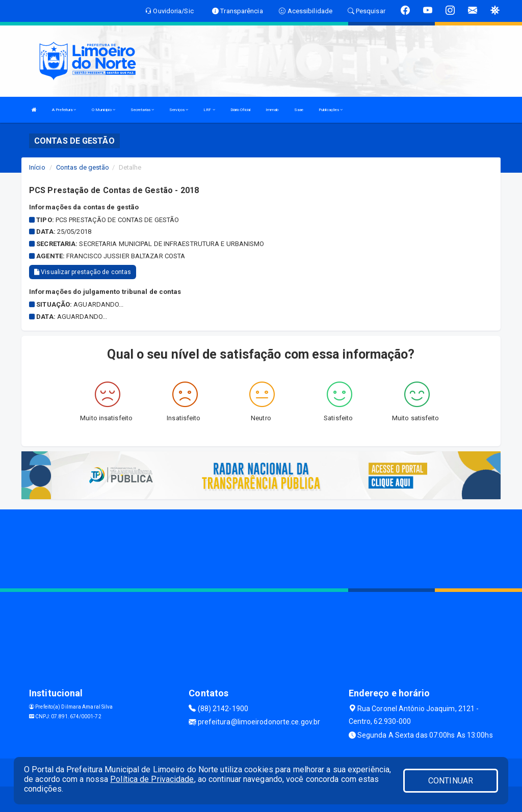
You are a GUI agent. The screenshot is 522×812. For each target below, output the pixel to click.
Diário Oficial (240, 110)
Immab (272, 110)
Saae (299, 110)
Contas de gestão (83, 167)
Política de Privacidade (152, 779)
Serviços (179, 110)
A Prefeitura (64, 110)
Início (37, 167)
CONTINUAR (451, 781)
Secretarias (142, 110)
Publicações (331, 110)
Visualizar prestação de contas (83, 272)
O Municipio (103, 110)
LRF (209, 110)
